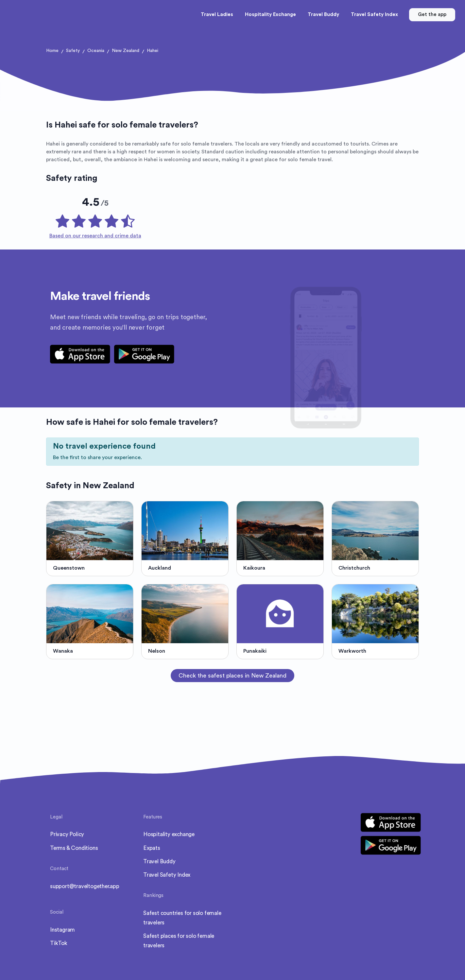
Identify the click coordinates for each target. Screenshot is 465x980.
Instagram (62, 930)
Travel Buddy (159, 861)
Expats (152, 848)
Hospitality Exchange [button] (270, 15)
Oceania (96, 51)
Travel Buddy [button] (323, 15)
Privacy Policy (67, 834)
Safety (73, 51)
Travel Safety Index (167, 875)
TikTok (59, 943)
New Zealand (126, 51)
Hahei (153, 51)
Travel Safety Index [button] (374, 15)
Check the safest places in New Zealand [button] (232, 676)
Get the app (432, 15)
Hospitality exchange (169, 834)
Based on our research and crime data (95, 236)
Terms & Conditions (74, 848)
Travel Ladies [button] (217, 15)
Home (52, 51)
